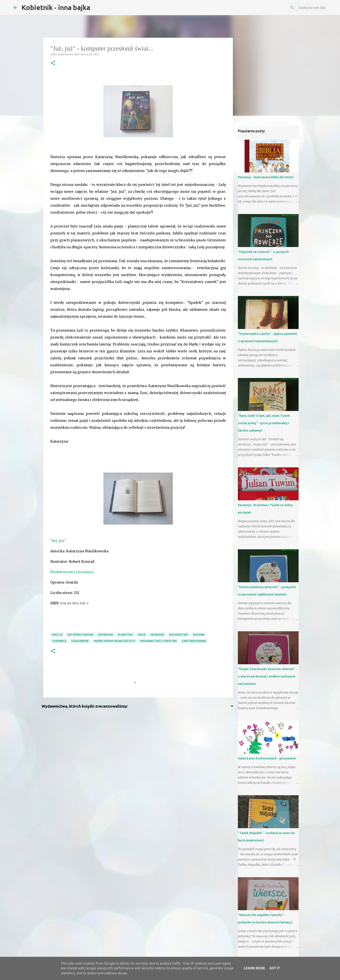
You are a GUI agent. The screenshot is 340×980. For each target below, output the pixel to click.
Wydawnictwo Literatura (72, 572)
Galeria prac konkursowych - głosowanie (267, 758)
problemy (157, 635)
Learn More (254, 968)
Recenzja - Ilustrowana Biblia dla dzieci (266, 177)
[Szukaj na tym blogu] (304, 8)
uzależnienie (80, 641)
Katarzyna (106, 635)
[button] (53, 63)
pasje (142, 635)
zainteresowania (194, 641)
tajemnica (59, 641)
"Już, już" (58, 541)
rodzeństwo (179, 635)
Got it (275, 968)
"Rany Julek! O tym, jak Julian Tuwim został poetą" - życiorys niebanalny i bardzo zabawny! (264, 423)
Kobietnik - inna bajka (56, 7)
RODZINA (199, 635)
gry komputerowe (80, 635)
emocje (57, 635)
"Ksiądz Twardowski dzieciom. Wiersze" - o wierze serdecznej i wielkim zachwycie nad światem (267, 676)
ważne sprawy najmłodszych (114, 641)
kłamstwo (125, 635)
